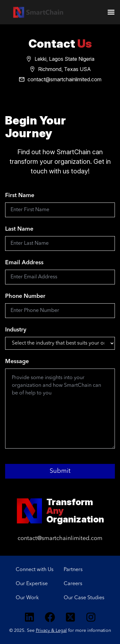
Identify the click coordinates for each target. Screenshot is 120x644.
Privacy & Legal (51, 631)
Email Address (24, 263)
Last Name (19, 229)
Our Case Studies (84, 598)
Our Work (27, 598)
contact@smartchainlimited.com (60, 538)
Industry (16, 330)
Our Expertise (32, 584)
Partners (73, 570)
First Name (20, 195)
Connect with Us (35, 570)
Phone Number (25, 296)
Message (17, 362)
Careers (73, 584)
